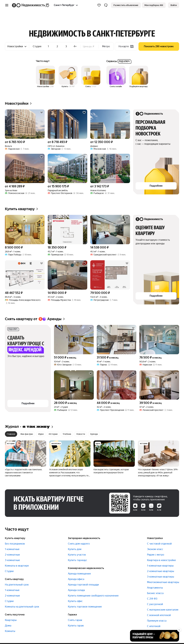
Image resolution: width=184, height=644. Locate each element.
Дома (8, 626)
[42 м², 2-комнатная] (117, 385)
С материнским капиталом (163, 610)
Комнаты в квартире (17, 566)
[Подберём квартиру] (139, 77)
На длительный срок (17, 585)
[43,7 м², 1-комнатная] (68, 230)
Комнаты (10, 631)
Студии (9, 571)
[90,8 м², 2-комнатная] (159, 340)
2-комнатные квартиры (161, 571)
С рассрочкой (155, 604)
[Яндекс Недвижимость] (33, 5)
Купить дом (75, 549)
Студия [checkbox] (37, 46)
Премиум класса (157, 621)
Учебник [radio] (67, 434)
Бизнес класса (155, 593)
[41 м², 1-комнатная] (117, 340)
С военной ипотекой (159, 615)
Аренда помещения (79, 574)
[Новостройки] (45, 77)
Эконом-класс (155, 549)
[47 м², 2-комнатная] (159, 385)
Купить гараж (76, 626)
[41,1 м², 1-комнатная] (110, 230)
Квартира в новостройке (161, 560)
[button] (106, 5)
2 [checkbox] (57, 46)
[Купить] (68, 77)
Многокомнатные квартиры (163, 582)
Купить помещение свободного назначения (93, 596)
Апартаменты (155, 588)
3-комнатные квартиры (161, 577)
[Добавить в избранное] (42, 112)
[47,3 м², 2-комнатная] (68, 275)
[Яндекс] (14, 5)
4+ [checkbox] (75, 46)
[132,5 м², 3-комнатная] (110, 275)
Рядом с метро (156, 555)
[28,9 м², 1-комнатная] (25, 230)
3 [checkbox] (66, 46)
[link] (174, 5)
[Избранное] (99, 5)
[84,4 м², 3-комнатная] (25, 275)
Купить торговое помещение (85, 607)
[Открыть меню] (7, 5)
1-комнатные (12, 549)
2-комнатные (12, 555)
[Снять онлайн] (116, 77)
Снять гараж (75, 620)
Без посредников (15, 544)
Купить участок (77, 555)
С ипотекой (154, 626)
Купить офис (75, 601)
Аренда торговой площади (83, 585)
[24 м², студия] (74, 385)
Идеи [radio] (41, 434)
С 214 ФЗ (152, 599)
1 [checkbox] (48, 46)
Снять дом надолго (79, 544)
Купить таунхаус (78, 560)
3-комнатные (12, 560)
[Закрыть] (179, 630)
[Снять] (91, 77)
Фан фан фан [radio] (27, 434)
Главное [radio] (11, 434)
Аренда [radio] (94, 434)
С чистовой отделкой (159, 544)
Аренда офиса (76, 579)
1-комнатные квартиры (160, 566)
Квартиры (11, 620)
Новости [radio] (81, 434)
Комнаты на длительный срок (22, 607)
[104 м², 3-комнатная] (74, 340)
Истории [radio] (53, 434)
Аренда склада (76, 590)
